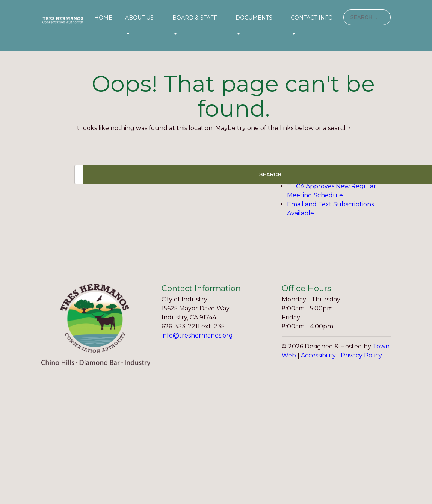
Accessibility (318, 355)
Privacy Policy (361, 355)
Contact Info (312, 18)
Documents (254, 18)
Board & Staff (195, 18)
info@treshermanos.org (197, 335)
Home (103, 18)
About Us (139, 18)
